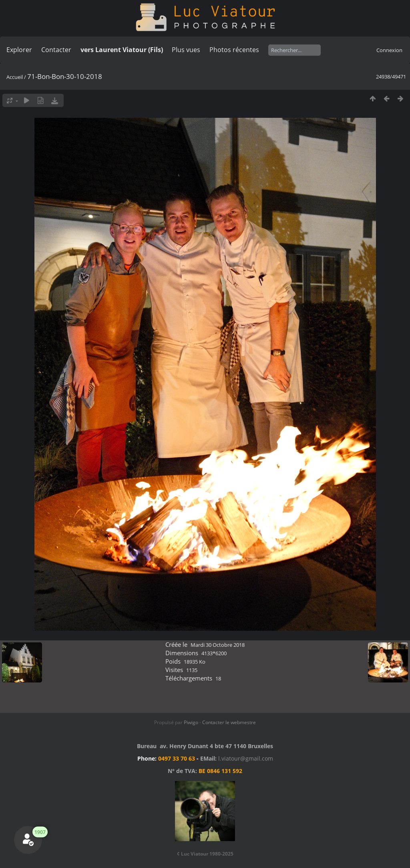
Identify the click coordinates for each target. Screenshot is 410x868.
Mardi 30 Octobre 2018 (218, 645)
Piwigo (191, 722)
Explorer (19, 50)
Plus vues (186, 50)
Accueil (15, 77)
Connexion (389, 50)
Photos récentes (234, 50)
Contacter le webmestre (229, 722)
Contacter (56, 50)
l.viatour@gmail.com (246, 758)
